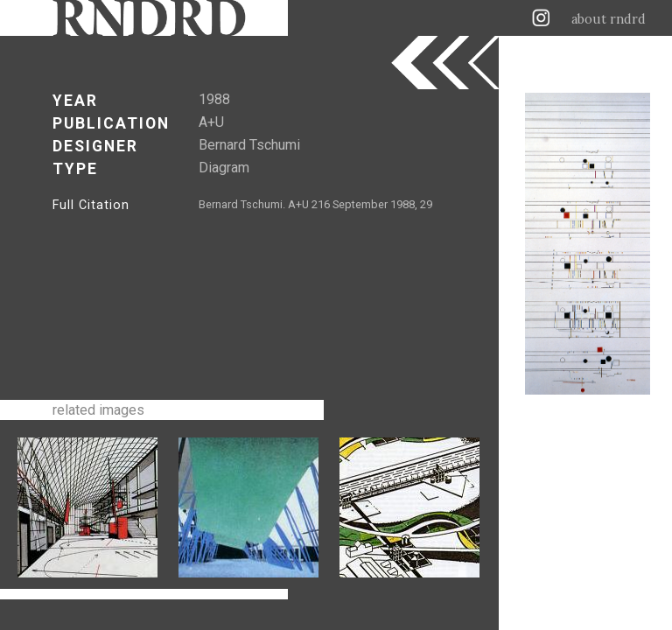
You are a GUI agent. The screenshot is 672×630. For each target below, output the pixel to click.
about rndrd (609, 19)
